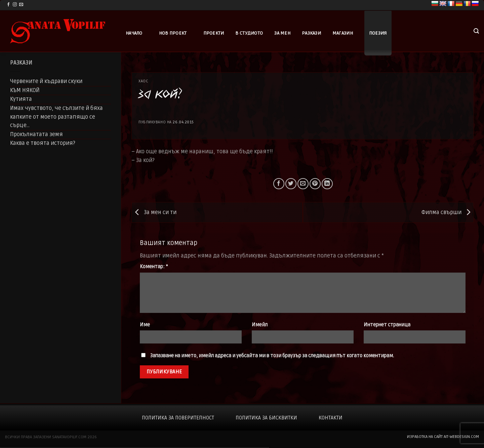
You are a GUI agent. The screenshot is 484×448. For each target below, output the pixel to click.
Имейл (260, 325)
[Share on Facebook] (279, 184)
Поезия (378, 33)
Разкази (311, 33)
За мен (282, 33)
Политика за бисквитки (266, 418)
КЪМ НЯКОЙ (25, 90)
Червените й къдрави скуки (46, 81)
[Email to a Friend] (303, 184)
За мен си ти (154, 212)
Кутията (21, 99)
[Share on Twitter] (291, 184)
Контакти (331, 418)
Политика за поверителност (178, 418)
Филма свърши (448, 212)
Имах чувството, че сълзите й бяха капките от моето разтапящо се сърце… (56, 117)
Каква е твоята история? (43, 143)
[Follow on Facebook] (8, 5)
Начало (134, 33)
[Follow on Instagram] (15, 5)
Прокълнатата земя (36, 134)
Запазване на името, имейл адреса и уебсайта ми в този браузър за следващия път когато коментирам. (272, 356)
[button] (476, 31)
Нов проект (173, 33)
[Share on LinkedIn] (327, 184)
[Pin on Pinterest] (315, 184)
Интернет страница (387, 325)
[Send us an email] (21, 5)
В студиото (249, 33)
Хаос (143, 81)
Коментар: (154, 267)
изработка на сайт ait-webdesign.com (443, 437)
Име (145, 325)
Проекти (214, 33)
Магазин (343, 33)
